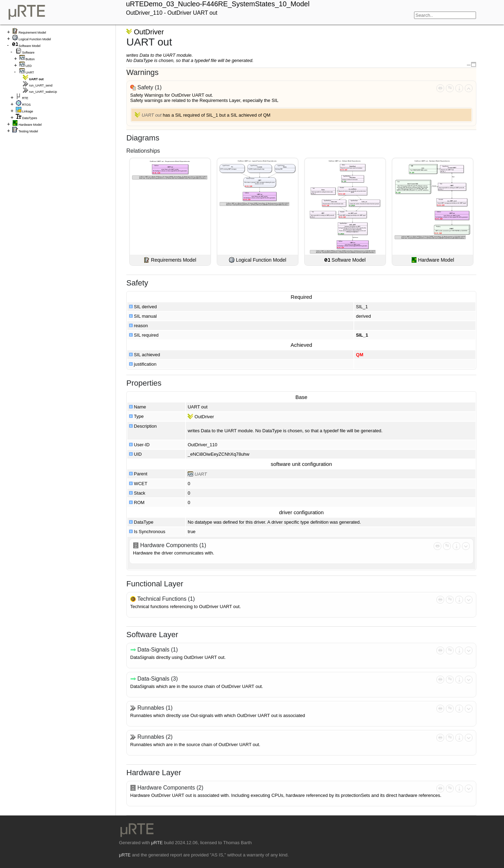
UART (30, 73)
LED (29, 66)
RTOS (26, 105)
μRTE (157, 843)
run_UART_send (41, 85)
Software (28, 53)
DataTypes (30, 118)
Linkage (28, 111)
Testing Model (28, 131)
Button (30, 59)
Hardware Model (30, 125)
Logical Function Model (35, 39)
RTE (25, 98)
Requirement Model (32, 33)
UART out (152, 115)
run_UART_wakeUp (43, 92)
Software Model (30, 46)
